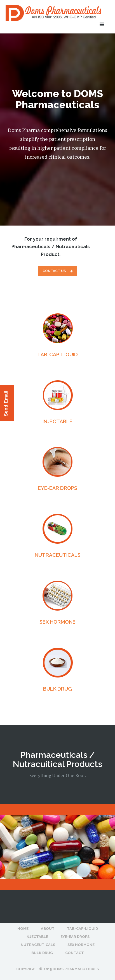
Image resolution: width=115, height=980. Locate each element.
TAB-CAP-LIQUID (57, 355)
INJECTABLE (57, 421)
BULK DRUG (57, 689)
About (48, 929)
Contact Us (58, 271)
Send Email (6, 403)
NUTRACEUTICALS (58, 555)
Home (23, 929)
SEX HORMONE (57, 622)
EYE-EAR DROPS (57, 488)
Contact (75, 953)
